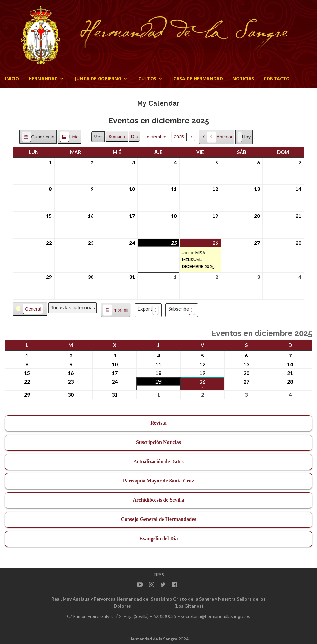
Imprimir (116, 310)
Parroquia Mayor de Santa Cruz (159, 481)
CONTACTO (277, 79)
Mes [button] (98, 137)
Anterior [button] (220, 137)
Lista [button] (69, 138)
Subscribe (182, 310)
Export (148, 310)
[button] (30, 309)
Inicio (12, 79)
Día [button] (135, 137)
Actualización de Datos (158, 461)
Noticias (243, 79)
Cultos (147, 79)
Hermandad (43, 79)
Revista (158, 423)
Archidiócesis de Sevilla (158, 500)
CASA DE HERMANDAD (198, 79)
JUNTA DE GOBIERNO (98, 79)
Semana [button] (117, 137)
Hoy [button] (244, 137)
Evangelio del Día (158, 538)
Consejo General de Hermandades (158, 519)
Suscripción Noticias (158, 442)
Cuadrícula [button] (38, 138)
